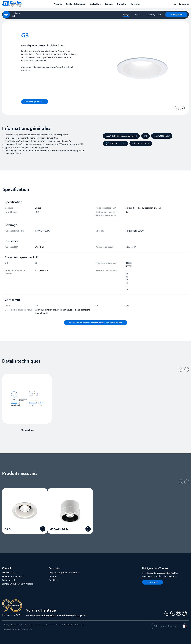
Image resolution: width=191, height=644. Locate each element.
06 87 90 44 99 (12, 573)
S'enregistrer (153, 582)
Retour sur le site (9, 580)
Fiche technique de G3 (35, 102)
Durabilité (53, 580)
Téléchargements (154, 14)
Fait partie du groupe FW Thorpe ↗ (64, 573)
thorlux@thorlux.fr (16, 576)
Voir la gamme (176, 15)
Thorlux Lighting (26, 629)
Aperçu (126, 14)
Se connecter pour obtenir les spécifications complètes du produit (96, 323)
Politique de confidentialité (13, 625)
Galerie (138, 14)
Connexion (184, 4)
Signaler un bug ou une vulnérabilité (18, 584)
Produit (15, 13)
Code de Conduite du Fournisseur (74, 625)
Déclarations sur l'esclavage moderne (47, 625)
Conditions (29, 625)
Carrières (53, 576)
